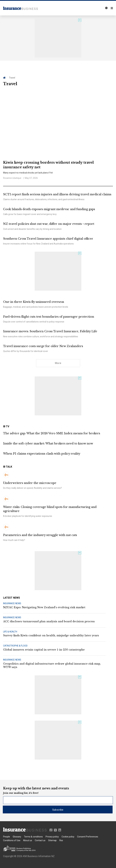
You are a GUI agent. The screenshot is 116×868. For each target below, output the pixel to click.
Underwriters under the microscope (30, 483)
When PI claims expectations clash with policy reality (42, 454)
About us (28, 840)
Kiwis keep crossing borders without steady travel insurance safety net (48, 165)
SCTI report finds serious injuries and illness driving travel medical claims (57, 194)
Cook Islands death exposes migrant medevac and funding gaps (49, 209)
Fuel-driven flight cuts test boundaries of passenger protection (49, 317)
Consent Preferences (88, 837)
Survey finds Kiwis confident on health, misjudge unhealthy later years (51, 635)
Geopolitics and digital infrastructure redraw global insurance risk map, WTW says (52, 665)
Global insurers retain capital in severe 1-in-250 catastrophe (44, 650)
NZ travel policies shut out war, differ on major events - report (49, 224)
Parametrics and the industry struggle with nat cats (40, 535)
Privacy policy (52, 837)
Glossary (17, 837)
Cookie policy (68, 837)
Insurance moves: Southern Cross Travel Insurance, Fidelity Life (50, 331)
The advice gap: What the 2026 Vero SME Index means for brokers (52, 433)
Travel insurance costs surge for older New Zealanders (43, 346)
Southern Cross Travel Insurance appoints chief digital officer (48, 239)
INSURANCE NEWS (12, 603)
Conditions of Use (12, 840)
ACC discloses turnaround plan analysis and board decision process (49, 621)
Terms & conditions (33, 837)
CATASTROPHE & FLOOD (15, 646)
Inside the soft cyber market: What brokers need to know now (48, 444)
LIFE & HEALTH (10, 632)
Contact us (40, 840)
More (58, 363)
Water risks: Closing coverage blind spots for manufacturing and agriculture (50, 509)
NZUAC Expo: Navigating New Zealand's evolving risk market (44, 607)
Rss (61, 840)
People (7, 837)
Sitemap (52, 840)
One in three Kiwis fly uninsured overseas (34, 302)
